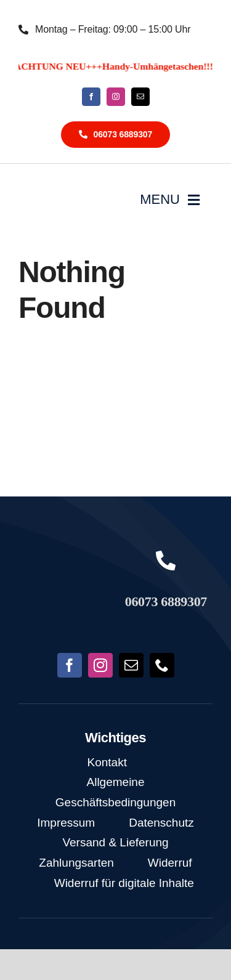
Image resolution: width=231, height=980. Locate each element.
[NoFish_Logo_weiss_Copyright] (60, 190)
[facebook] (91, 97)
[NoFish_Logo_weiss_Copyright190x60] (65, 565)
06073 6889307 (166, 601)
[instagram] (116, 97)
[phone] (162, 665)
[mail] (140, 97)
